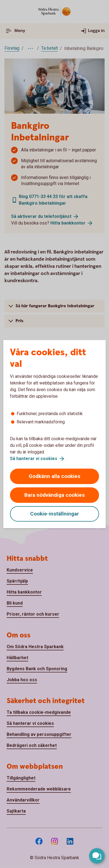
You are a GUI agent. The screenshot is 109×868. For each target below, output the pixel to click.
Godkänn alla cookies (54, 476)
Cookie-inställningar (54, 514)
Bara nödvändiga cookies (54, 495)
